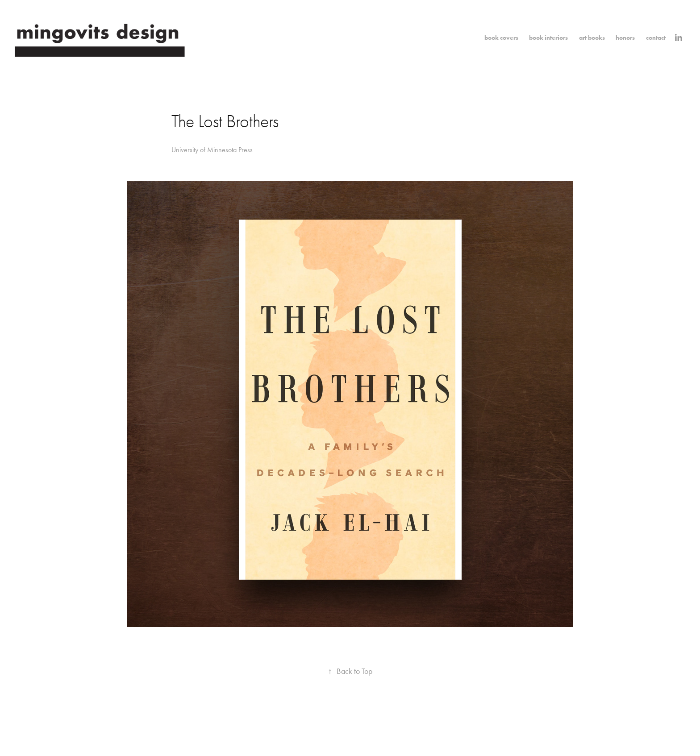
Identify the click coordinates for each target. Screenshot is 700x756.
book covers (501, 38)
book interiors (548, 38)
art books (592, 38)
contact (656, 38)
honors (625, 38)
